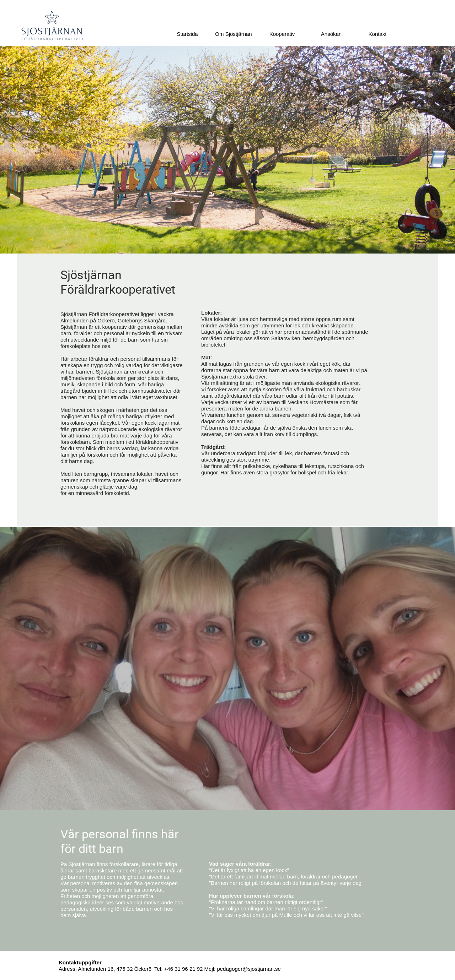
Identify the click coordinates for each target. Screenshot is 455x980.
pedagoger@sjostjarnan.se (249, 969)
